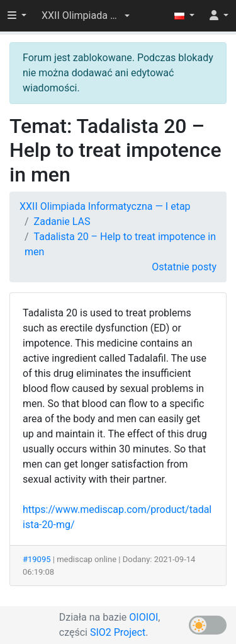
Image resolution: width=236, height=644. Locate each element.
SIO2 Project (118, 632)
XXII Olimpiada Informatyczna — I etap (105, 206)
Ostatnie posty (184, 267)
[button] (86, 16)
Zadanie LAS (62, 221)
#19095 (37, 559)
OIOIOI (143, 617)
